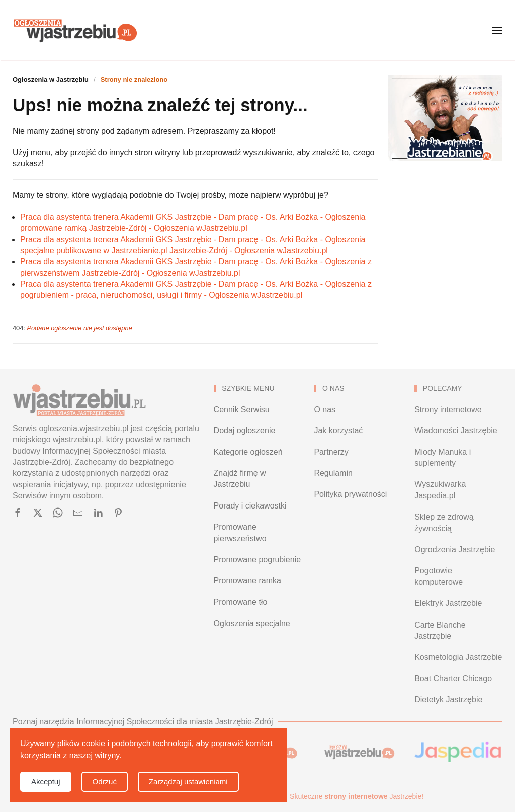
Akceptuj (46, 782)
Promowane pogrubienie (257, 560)
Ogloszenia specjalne (252, 623)
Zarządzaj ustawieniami (188, 782)
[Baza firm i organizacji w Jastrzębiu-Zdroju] (358, 752)
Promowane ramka (247, 581)
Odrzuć (105, 782)
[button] (497, 30)
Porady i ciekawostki (250, 506)
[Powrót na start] (75, 30)
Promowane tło (241, 602)
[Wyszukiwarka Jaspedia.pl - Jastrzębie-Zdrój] (458, 752)
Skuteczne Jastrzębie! (357, 796)
